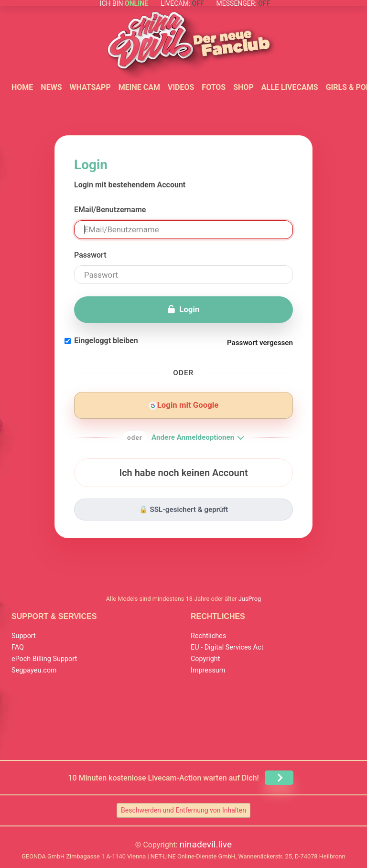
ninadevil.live (206, 844)
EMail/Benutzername (110, 210)
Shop (243, 87)
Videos (181, 87)
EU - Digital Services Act (227, 647)
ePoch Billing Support (44, 659)
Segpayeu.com (34, 670)
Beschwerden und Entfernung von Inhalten (183, 810)
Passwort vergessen (260, 343)
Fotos (214, 87)
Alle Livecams (290, 87)
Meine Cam (139, 87)
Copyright (205, 659)
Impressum (208, 670)
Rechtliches (208, 636)
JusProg (250, 599)
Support (24, 636)
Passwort (90, 255)
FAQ (18, 647)
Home (22, 87)
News (51, 87)
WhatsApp (90, 87)
